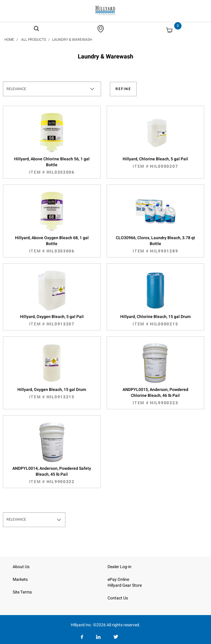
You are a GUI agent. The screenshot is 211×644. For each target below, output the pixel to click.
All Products (34, 40)
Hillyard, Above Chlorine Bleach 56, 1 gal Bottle (52, 166)
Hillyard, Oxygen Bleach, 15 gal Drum (52, 393)
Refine (123, 89)
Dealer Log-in (119, 567)
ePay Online (118, 579)
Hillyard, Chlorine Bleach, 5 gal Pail (156, 163)
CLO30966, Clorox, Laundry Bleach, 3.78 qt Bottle (156, 244)
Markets (20, 579)
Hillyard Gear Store (125, 585)
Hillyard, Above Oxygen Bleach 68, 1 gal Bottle (52, 244)
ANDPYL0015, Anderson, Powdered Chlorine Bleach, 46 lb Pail (156, 396)
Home (9, 40)
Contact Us (118, 598)
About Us (21, 567)
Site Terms (22, 592)
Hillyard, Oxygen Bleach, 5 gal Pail (52, 320)
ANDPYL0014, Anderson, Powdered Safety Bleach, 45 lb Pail (52, 475)
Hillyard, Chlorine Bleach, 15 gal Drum (156, 320)
